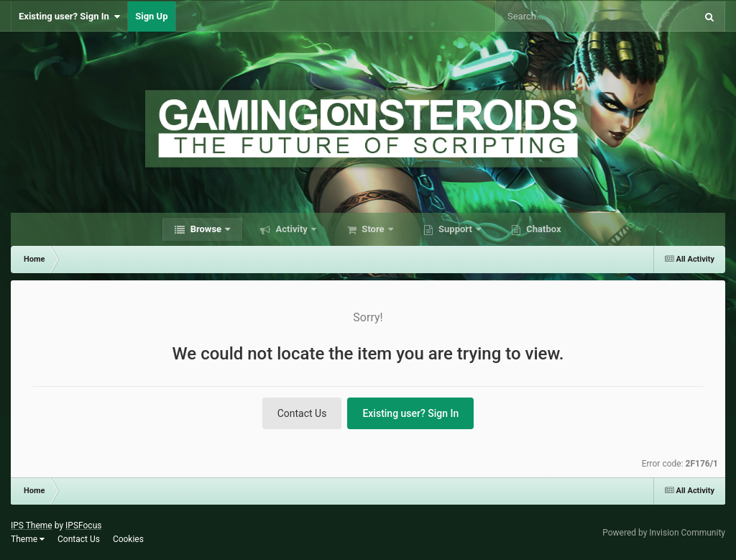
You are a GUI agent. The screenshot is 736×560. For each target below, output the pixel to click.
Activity (291, 229)
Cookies (128, 539)
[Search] (559, 17)
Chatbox (543, 229)
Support (455, 229)
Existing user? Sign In (69, 17)
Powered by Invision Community (664, 533)
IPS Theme (32, 525)
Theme (28, 539)
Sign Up (151, 16)
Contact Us (302, 413)
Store (373, 229)
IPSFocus (83, 525)
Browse (206, 229)
